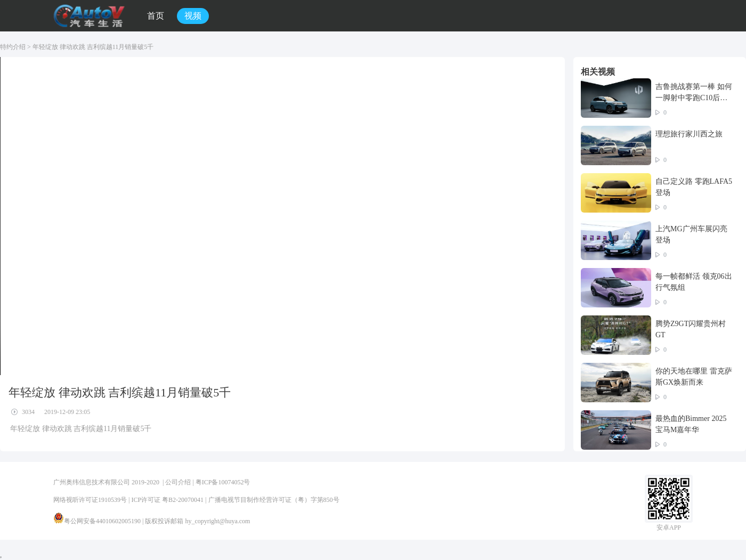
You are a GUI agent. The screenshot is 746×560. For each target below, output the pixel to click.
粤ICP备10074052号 (223, 482)
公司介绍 (178, 482)
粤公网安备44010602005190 (102, 521)
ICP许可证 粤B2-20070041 (167, 500)
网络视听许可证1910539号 (90, 500)
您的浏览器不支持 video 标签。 (282, 216)
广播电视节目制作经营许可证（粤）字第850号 (274, 500)
